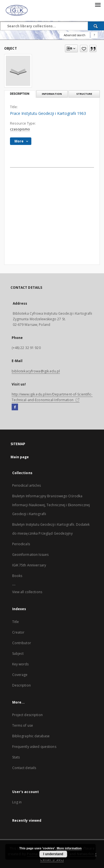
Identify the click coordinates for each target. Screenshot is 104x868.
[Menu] (98, 4)
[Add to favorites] (84, 49)
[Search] (96, 26)
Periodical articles (26, 485)
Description (21, 685)
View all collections (27, 592)
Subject (18, 654)
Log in (17, 802)
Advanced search (75, 35)
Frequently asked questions (34, 747)
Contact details (24, 768)
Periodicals (21, 544)
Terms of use (23, 725)
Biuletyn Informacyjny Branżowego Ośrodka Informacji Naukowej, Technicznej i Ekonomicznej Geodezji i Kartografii (51, 505)
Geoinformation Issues (31, 555)
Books (17, 576)
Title (16, 622)
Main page (20, 457)
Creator (18, 632)
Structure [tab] (84, 94)
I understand (53, 854)
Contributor (22, 643)
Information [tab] (52, 94)
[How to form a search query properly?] (94, 35)
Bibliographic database (31, 736)
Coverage (20, 675)
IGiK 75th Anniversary (29, 565)
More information (69, 848)
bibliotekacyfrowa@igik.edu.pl (36, 371)
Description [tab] (20, 94)
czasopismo (20, 129)
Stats (16, 757)
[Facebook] (15, 407)
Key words (21, 664)
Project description (27, 715)
